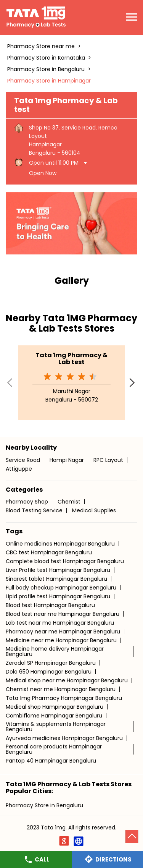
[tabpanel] (71, 223)
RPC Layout (108, 460)
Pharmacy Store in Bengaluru (44, 805)
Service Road (23, 460)
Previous (10, 382)
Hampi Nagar (67, 460)
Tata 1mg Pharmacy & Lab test (71, 359)
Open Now (43, 173)
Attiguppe (19, 469)
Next (133, 382)
